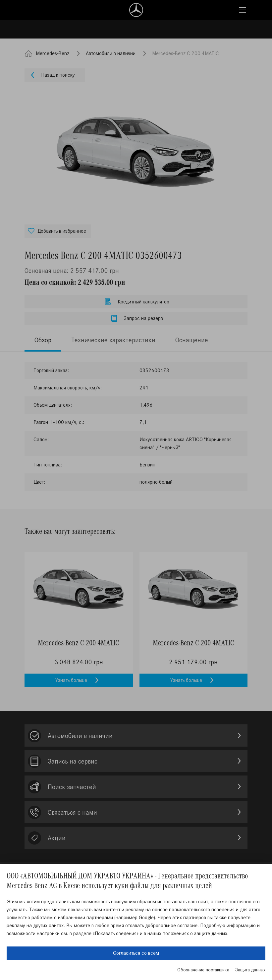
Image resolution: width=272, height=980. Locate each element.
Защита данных (250, 970)
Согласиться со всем (136, 953)
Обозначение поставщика (203, 970)
